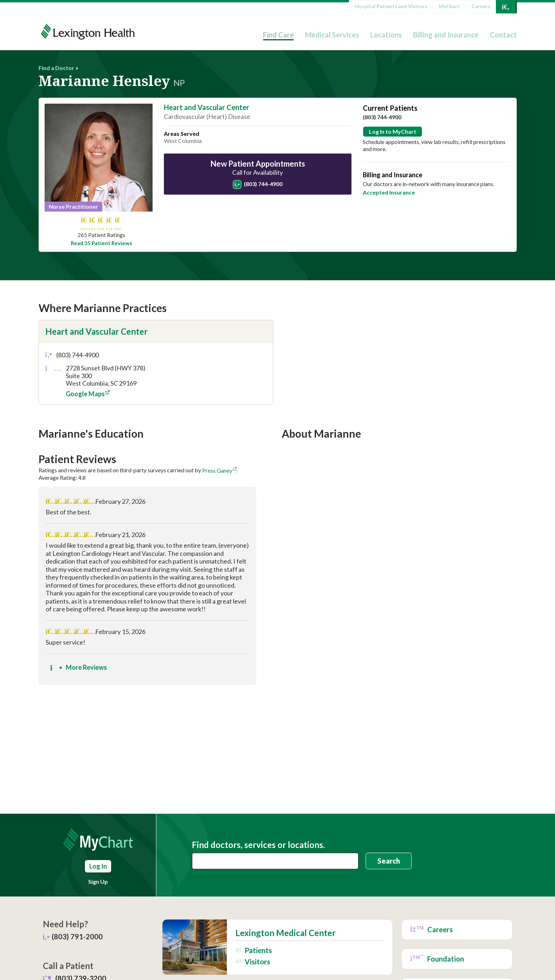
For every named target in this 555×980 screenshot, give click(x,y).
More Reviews (79, 668)
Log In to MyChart (393, 131)
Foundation (437, 959)
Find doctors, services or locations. (258, 845)
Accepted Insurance (389, 192)
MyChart (449, 6)
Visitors (253, 961)
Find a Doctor (56, 68)
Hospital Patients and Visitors (391, 6)
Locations (386, 35)
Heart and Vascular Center (207, 107)
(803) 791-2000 (77, 936)
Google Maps (85, 394)
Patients (254, 950)
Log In (98, 866)
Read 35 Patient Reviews (101, 243)
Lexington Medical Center (285, 933)
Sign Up (98, 881)
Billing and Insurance (446, 35)
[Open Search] (506, 7)
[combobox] (275, 861)
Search (389, 861)
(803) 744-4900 (258, 184)
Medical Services (332, 35)
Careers (481, 6)
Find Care (278, 35)
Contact (503, 35)
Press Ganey (217, 470)
